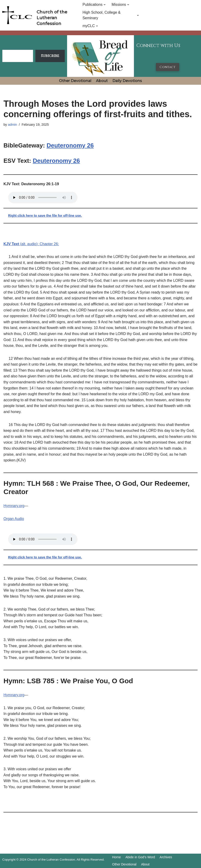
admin (12, 125)
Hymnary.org (14, 506)
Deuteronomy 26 (70, 145)
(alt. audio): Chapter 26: (31, 244)
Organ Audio (14, 519)
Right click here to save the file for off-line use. (45, 216)
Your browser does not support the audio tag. (43, 197)
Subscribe (50, 56)
